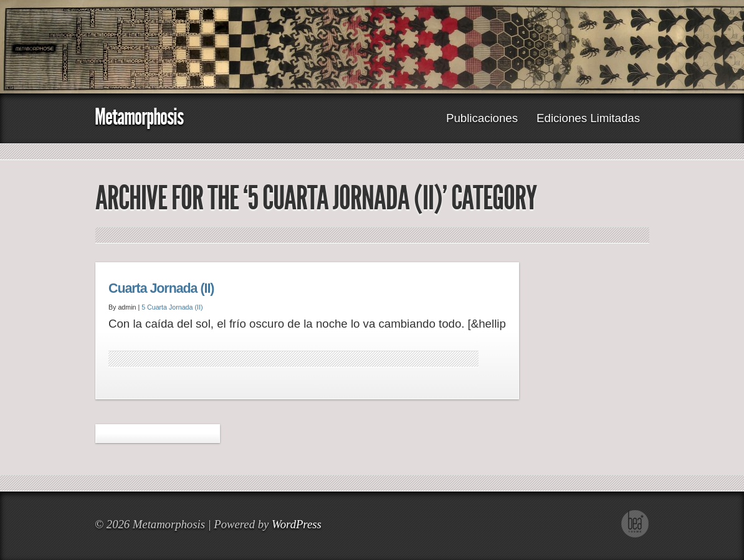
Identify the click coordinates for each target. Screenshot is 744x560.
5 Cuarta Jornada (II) (172, 307)
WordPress (297, 524)
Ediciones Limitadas (588, 118)
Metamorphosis (139, 117)
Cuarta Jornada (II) (161, 288)
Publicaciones (482, 118)
